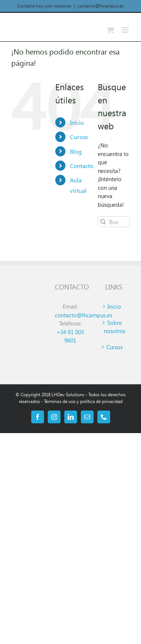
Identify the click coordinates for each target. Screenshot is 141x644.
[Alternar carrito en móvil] (111, 30)
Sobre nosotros (114, 327)
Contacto (82, 166)
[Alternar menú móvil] (126, 30)
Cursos (79, 137)
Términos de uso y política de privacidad (83, 401)
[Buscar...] (114, 222)
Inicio (77, 122)
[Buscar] (103, 222)
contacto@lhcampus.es (101, 6)
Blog (76, 151)
